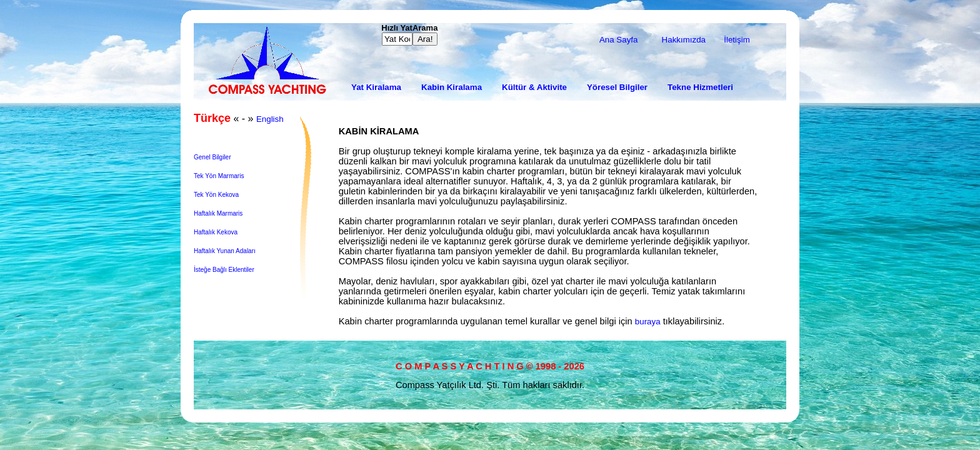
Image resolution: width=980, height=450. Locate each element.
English (270, 119)
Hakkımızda (684, 40)
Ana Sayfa (619, 40)
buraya (648, 322)
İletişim (737, 40)
